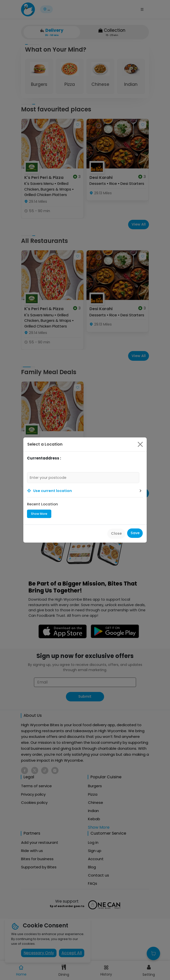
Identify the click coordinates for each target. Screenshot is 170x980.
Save (135, 533)
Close (116, 533)
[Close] (140, 444)
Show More (39, 514)
